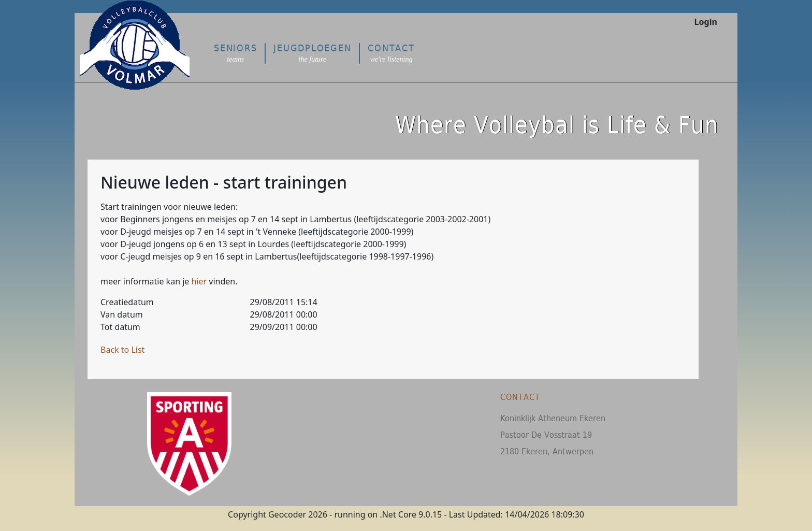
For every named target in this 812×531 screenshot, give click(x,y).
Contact (391, 53)
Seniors (235, 53)
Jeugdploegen (312, 53)
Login (706, 22)
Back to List (122, 350)
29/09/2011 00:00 (284, 327)
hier (199, 281)
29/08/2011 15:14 (284, 302)
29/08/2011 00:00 (284, 314)
